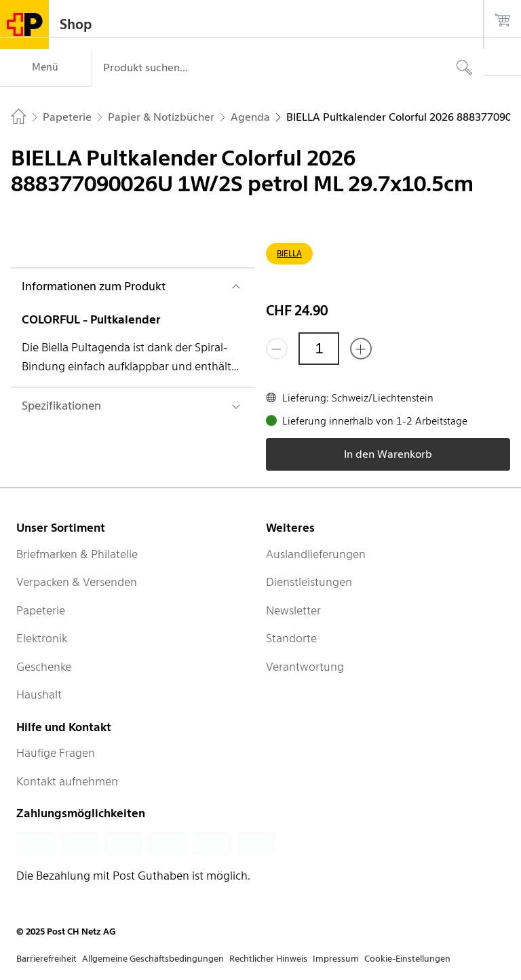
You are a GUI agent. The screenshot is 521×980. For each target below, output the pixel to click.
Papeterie (41, 610)
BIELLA (289, 253)
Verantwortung (305, 667)
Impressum (336, 959)
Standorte (291, 638)
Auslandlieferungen (316, 554)
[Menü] (46, 68)
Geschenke (44, 667)
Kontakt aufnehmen (67, 781)
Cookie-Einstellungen (407, 959)
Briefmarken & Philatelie (77, 554)
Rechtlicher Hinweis (268, 959)
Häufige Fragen (56, 753)
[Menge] (319, 349)
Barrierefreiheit (46, 959)
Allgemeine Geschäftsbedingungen (153, 959)
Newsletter (293, 610)
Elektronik (42, 638)
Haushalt (39, 694)
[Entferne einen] (277, 349)
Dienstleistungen (309, 582)
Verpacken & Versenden (77, 582)
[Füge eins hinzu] (361, 349)
